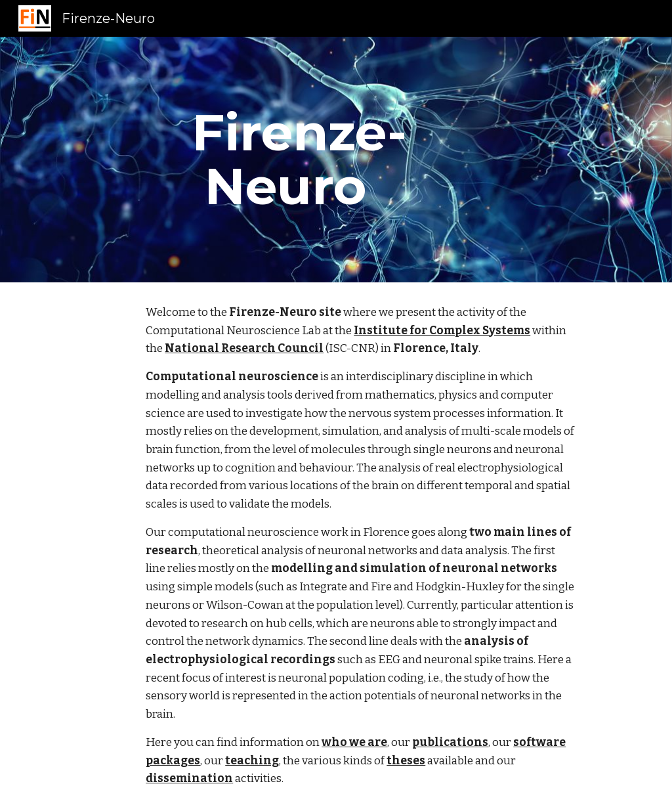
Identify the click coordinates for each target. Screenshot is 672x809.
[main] (285, 160)
